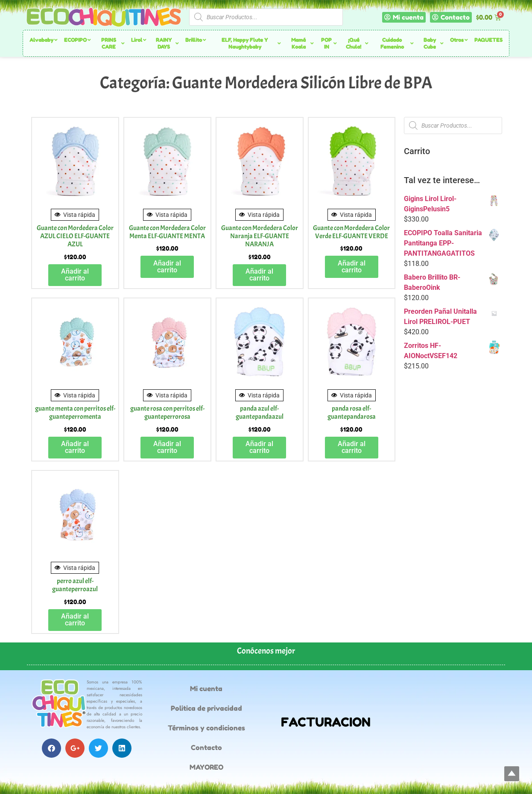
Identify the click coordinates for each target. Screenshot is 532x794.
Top (512, 774)
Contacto (206, 747)
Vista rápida (75, 215)
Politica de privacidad (206, 708)
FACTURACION (326, 722)
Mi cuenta (206, 689)
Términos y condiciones (206, 728)
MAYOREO (206, 767)
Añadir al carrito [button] (75, 275)
